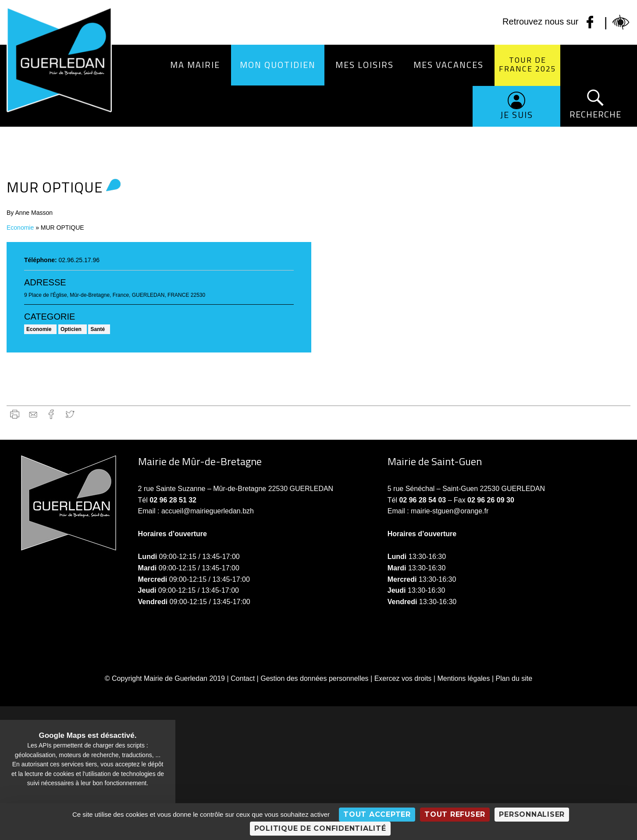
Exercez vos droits (403, 678)
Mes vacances (448, 65)
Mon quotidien (278, 65)
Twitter (70, 414)
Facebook (52, 414)
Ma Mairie (195, 65)
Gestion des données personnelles (314, 678)
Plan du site (514, 678)
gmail (33, 414)
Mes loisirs (365, 65)
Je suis (517, 115)
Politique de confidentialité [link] (320, 828)
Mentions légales (463, 678)
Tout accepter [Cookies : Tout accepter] (377, 814)
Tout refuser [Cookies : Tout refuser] (455, 814)
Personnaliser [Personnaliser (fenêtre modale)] (532, 814)
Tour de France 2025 (528, 64)
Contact (243, 678)
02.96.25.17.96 (79, 260)
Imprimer (15, 414)
